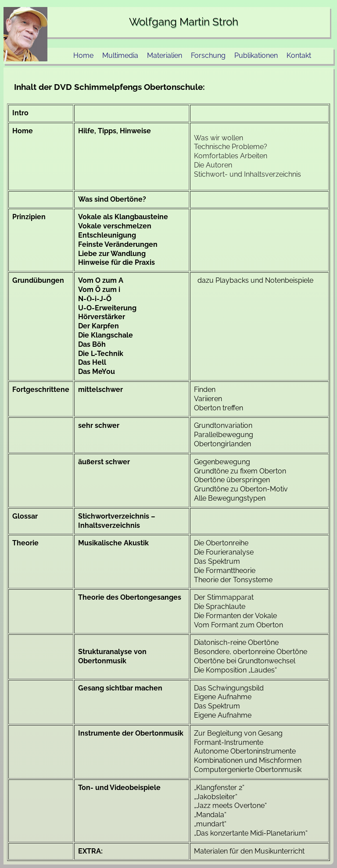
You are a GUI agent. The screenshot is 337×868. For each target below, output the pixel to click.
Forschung (208, 55)
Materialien (165, 55)
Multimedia (120, 55)
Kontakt (299, 55)
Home (83, 55)
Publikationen (256, 55)
